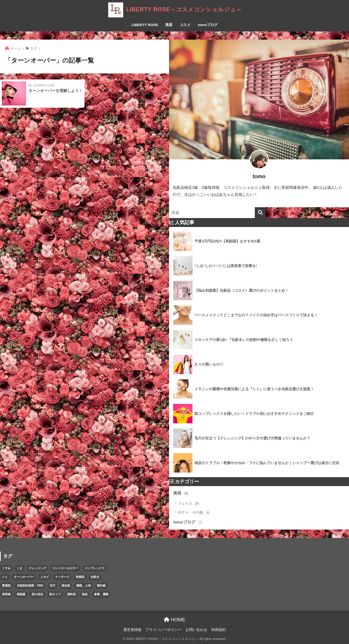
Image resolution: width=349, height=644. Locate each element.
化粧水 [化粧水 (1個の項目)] (95, 577)
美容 (169, 25)
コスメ (185, 25)
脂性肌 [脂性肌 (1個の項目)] (71, 594)
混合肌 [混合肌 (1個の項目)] (66, 586)
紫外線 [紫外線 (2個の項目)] (101, 586)
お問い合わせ (196, 630)
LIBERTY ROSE (145, 25)
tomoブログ (208, 25)
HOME (174, 620)
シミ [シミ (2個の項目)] (5, 577)
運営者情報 (132, 630)
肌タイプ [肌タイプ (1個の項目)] (55, 594)
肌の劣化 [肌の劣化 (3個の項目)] (37, 594)
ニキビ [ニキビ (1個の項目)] (45, 577)
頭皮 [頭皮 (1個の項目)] (85, 594)
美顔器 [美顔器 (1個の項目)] (21, 594)
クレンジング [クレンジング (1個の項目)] (37, 568)
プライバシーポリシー (164, 630)
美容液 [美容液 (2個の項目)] (6, 594)
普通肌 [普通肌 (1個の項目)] (6, 586)
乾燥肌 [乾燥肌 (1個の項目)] (80, 577)
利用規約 (219, 630)
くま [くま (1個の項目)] (20, 568)
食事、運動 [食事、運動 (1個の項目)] (101, 594)
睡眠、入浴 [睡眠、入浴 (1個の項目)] (84, 586)
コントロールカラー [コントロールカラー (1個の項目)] (65, 568)
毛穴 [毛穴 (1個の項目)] (52, 586)
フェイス (189, 504)
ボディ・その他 (194, 513)
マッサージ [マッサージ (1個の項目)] (62, 577)
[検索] (260, 213)
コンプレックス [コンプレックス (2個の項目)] (95, 568)
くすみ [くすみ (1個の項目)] (6, 568)
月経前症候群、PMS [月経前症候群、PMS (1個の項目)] (30, 586)
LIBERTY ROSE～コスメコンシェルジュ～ (174, 9)
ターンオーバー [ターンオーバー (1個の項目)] (24, 577)
